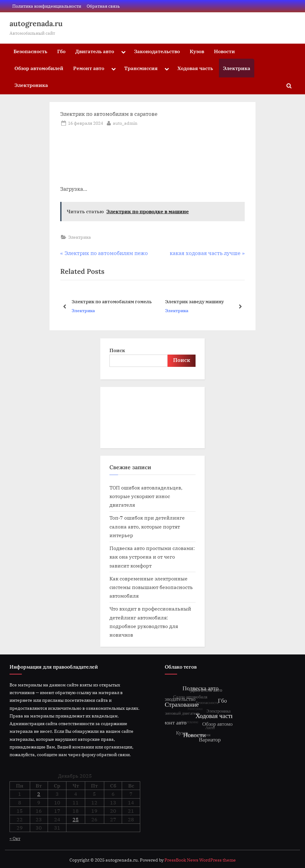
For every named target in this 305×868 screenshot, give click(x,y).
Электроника (31, 85)
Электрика (237, 68)
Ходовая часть (195, 68)
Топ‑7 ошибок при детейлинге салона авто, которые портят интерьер (147, 526)
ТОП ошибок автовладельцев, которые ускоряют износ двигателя (146, 496)
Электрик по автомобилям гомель (112, 301)
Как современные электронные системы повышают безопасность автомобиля (151, 587)
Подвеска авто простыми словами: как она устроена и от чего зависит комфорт (152, 557)
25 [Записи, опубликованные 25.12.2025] (76, 819)
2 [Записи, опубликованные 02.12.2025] (39, 794)
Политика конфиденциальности (47, 6)
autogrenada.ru (36, 24)
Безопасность (30, 51)
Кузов (197, 51)
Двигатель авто (95, 51)
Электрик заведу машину (194, 301)
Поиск (117, 350)
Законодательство (157, 51)
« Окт (15, 838)
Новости (224, 51)
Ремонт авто (89, 68)
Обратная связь (103, 6)
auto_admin (125, 123)
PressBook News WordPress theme (200, 860)
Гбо (61, 51)
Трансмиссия (141, 68)
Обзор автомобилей (39, 68)
